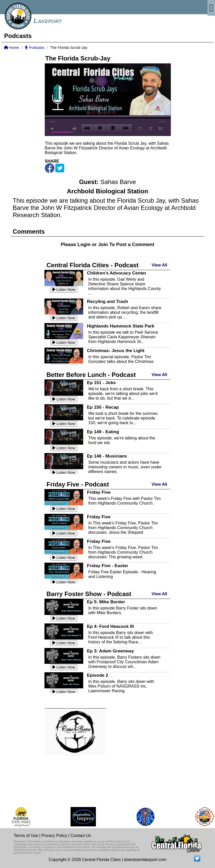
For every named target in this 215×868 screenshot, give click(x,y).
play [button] (100, 128)
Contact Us (81, 836)
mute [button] (53, 129)
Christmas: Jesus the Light (116, 351)
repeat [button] (140, 128)
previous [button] (87, 128)
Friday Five (99, 492)
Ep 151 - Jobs (101, 383)
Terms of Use (26, 836)
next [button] (126, 128)
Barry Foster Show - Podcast (89, 594)
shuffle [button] (150, 128)
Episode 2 (97, 675)
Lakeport (48, 21)
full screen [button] (161, 128)
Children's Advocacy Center (117, 273)
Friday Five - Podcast (78, 484)
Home (11, 48)
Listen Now (64, 290)
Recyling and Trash (107, 301)
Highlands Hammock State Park (121, 326)
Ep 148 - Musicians (107, 456)
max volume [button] (75, 129)
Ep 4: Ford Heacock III (110, 626)
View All (159, 265)
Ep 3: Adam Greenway (110, 651)
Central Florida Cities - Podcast (93, 265)
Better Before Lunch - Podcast (91, 375)
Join (103, 244)
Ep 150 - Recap (103, 407)
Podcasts (34, 48)
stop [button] (113, 128)
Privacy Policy (54, 836)
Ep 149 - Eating (103, 432)
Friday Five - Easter (108, 566)
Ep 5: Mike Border (106, 602)
